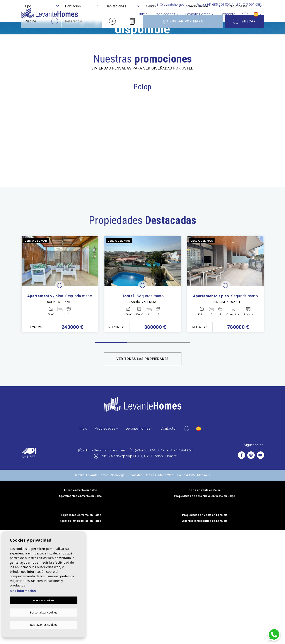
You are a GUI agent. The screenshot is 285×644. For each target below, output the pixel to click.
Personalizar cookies (44, 612)
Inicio (143, 14)
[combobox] (42, 509)
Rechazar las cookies (44, 624)
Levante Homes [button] (198, 14)
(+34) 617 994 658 (247, 5)
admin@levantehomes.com (172, 5)
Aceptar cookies (44, 601)
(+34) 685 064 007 (217, 5)
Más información (23, 591)
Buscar (244, 524)
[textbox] (42, 509)
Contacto (228, 14)
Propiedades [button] (165, 14)
